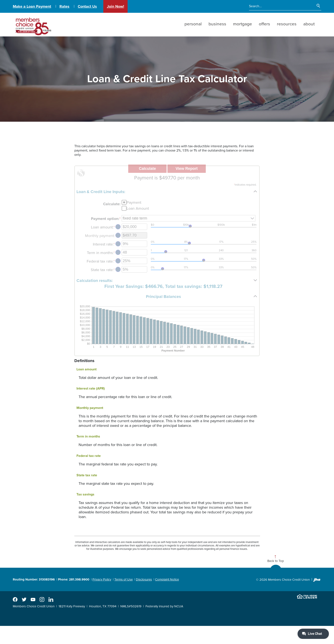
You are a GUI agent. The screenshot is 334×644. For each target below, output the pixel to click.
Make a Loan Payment (32, 6)
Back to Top (276, 561)
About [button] (309, 24)
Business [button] (217, 24)
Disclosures (144, 579)
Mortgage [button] (243, 24)
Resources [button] (287, 24)
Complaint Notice (167, 579)
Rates (64, 6)
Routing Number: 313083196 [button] (34, 579)
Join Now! (116, 6)
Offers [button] (264, 24)
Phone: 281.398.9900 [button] (74, 579)
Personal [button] (193, 24)
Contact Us (87, 6)
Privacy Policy (102, 579)
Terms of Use (124, 579)
